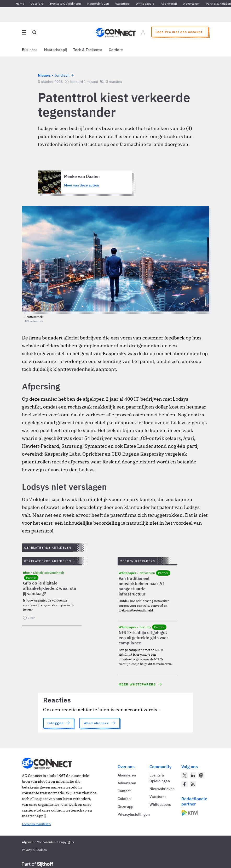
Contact (124, 791)
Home (20, 4)
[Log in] (143, 32)
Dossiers (37, 4)
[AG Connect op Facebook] (184, 784)
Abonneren (169, 4)
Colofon (124, 799)
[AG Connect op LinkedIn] (193, 775)
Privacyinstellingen (134, 814)
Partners (212, 4)
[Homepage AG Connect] (116, 32)
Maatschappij (56, 50)
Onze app (125, 807)
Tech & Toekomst (88, 50)
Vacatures (122, 4)
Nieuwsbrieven (98, 4)
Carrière (116, 50)
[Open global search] (34, 32)
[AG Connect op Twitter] (184, 775)
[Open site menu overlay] (24, 32)
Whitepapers (145, 4)
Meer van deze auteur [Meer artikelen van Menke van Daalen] (82, 185)
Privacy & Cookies (34, 850)
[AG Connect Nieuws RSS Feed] (193, 784)
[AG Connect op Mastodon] (201, 775)
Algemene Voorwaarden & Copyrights (48, 842)
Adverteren (191, 4)
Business (30, 50)
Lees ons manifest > (36, 824)
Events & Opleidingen (65, 4)
